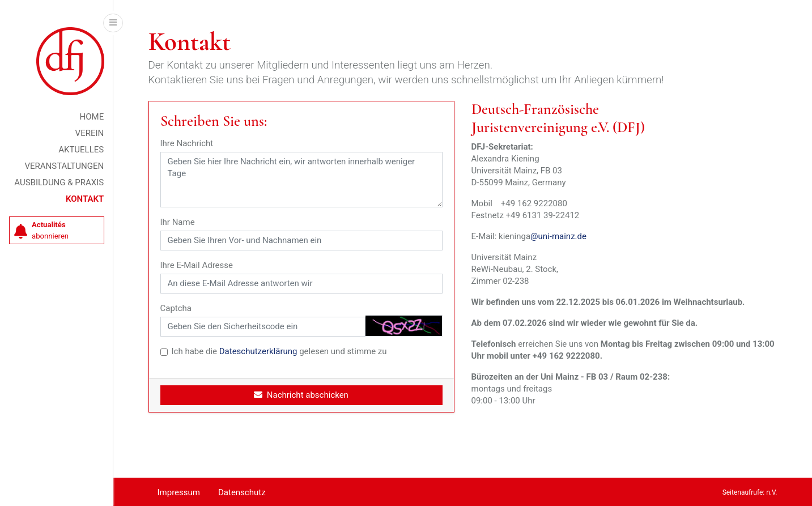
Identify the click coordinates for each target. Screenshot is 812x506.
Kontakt (85, 199)
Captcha (176, 308)
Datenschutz (242, 492)
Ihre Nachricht (187, 143)
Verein (90, 133)
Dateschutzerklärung (258, 351)
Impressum (179, 492)
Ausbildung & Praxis (59, 182)
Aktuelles (81, 150)
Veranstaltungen (64, 166)
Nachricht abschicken (301, 395)
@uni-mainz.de (558, 236)
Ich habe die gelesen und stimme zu (279, 351)
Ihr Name (178, 222)
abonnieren (41, 230)
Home (92, 117)
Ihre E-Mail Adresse (197, 265)
